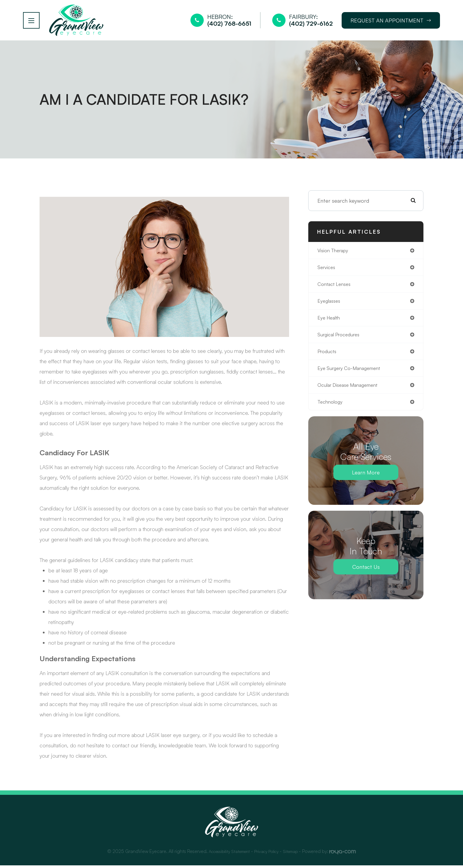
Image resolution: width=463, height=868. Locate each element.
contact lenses (336, 288)
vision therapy (335, 253)
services (327, 271)
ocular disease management (352, 393)
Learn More (366, 481)
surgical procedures (341, 340)
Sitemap (296, 854)
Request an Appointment (391, 22)
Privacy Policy (269, 854)
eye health (330, 323)
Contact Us (366, 575)
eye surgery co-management (353, 375)
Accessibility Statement (226, 854)
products (328, 358)
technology (331, 410)
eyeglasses (330, 306)
